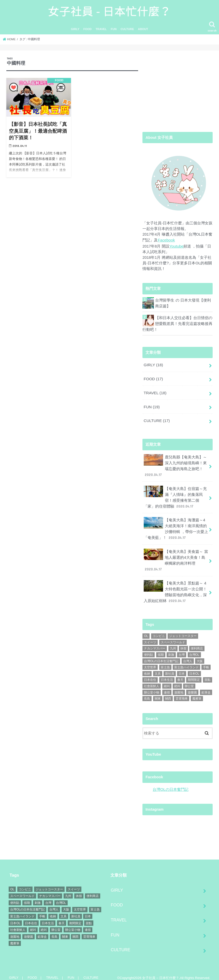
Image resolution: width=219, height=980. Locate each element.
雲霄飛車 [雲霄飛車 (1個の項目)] (182, 693)
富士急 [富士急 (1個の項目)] (165, 662)
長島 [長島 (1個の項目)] (147, 693)
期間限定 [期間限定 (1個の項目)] (194, 674)
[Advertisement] (178, 92)
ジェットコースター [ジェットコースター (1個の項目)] (183, 631)
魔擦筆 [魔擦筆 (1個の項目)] (197, 693)
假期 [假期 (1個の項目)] (161, 649)
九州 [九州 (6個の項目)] (173, 643)
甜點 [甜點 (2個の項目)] (208, 674)
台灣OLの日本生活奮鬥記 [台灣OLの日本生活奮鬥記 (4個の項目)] (161, 656)
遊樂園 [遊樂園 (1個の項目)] (192, 687)
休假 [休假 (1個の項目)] (183, 643)
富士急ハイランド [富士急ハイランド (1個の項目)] (186, 662)
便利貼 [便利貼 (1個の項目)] (149, 649)
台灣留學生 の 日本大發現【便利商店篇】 (183, 306)
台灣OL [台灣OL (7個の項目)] (194, 649)
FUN (114, 33)
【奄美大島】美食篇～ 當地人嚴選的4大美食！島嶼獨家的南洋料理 (176, 556)
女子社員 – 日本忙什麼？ (161, 972)
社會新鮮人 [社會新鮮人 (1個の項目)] (152, 680)
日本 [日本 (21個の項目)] (182, 668)
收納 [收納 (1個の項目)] (147, 668)
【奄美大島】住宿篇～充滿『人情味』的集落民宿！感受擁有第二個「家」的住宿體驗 (175, 495)
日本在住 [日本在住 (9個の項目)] (150, 674)
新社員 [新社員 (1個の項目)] (170, 668)
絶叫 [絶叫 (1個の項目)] (177, 680)
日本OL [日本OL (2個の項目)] (194, 668)
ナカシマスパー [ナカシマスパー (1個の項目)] (155, 643)
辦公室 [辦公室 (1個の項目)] (189, 680)
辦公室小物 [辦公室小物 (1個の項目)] (152, 687)
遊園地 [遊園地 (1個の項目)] (179, 687)
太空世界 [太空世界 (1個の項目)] (150, 662)
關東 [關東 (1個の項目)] (158, 693)
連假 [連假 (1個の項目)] (167, 687)
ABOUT (143, 33)
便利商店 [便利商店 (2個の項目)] (197, 643)
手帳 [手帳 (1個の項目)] (206, 662)
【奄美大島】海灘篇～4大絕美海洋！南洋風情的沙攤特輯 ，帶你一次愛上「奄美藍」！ (176, 526)
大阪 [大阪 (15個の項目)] (200, 656)
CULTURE (127, 33)
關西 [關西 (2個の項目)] (168, 693)
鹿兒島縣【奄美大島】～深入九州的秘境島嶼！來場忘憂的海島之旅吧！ (175, 465)
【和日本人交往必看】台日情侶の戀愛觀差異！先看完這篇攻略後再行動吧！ (184, 326)
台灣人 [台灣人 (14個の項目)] (188, 656)
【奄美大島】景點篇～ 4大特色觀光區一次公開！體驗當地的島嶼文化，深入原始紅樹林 (175, 587)
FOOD (87, 33)
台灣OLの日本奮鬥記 (170, 784)
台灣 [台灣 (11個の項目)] (182, 649)
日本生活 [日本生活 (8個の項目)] (167, 674)
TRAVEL (101, 33)
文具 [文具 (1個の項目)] (158, 668)
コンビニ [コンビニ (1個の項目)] (159, 631)
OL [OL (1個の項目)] (146, 631)
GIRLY (75, 33)
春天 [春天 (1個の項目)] (180, 674)
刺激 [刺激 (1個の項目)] (171, 649)
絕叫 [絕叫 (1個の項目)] (167, 680)
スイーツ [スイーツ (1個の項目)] (150, 637)
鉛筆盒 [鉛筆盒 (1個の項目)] (206, 687)
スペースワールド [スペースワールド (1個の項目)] (173, 637)
